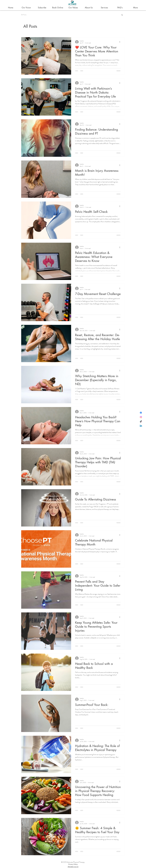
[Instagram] (141, 417)
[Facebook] (141, 413)
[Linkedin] (141, 426)
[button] (122, 15)
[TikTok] (141, 422)
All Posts (24, 15)
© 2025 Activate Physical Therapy (73, 862)
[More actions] (120, 42)
